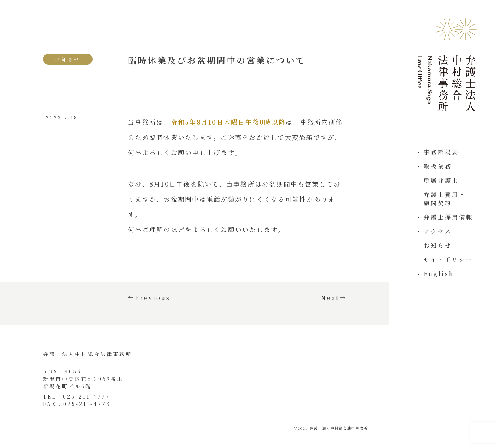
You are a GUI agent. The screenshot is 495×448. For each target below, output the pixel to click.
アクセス (438, 231)
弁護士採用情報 (448, 217)
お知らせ (438, 245)
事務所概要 (441, 152)
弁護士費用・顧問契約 (445, 199)
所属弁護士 (441, 180)
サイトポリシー (448, 260)
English (439, 274)
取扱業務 (438, 166)
